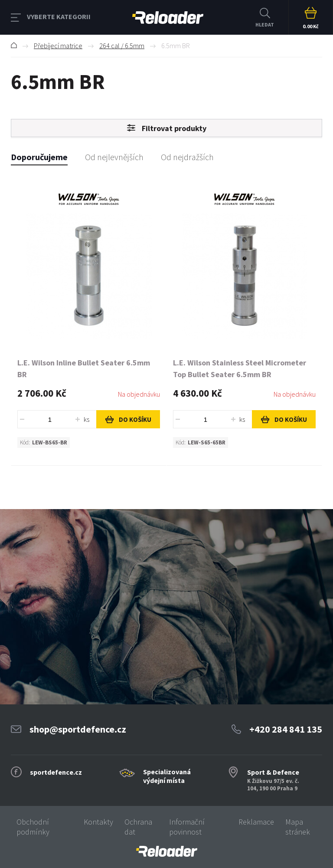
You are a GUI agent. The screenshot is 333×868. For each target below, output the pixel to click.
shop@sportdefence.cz (78, 729)
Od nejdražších (187, 157)
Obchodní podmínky (33, 827)
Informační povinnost (187, 827)
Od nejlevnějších (114, 157)
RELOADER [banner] (168, 18)
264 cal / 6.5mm (122, 46)
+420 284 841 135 (286, 729)
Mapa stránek (298, 827)
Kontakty (98, 822)
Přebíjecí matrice (58, 46)
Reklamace (256, 822)
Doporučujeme (39, 157)
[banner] (166, 851)
